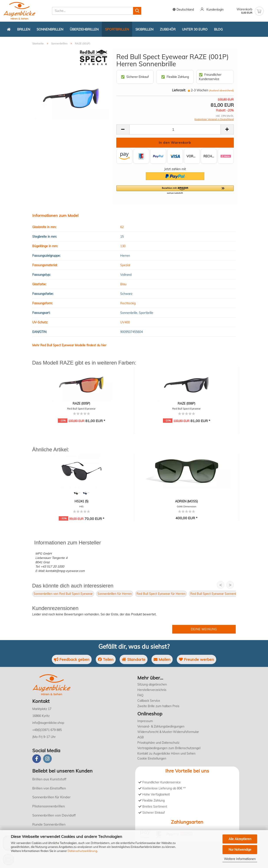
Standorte (134, 659)
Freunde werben (197, 659)
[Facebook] (37, 759)
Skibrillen (144, 29)
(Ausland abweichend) (221, 90)
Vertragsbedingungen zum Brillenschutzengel (169, 748)
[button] (175, 190)
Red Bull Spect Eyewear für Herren (161, 594)
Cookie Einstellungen (152, 758)
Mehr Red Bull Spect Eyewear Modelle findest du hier (69, 345)
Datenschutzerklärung (82, 851)
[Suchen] (137, 11)
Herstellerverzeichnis (152, 690)
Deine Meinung (204, 629)
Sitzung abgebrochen (152, 684)
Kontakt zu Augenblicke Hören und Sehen (166, 753)
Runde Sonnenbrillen (49, 824)
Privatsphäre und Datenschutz (158, 743)
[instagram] (47, 759)
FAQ (140, 695)
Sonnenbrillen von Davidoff (54, 815)
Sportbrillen (117, 29)
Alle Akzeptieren (240, 839)
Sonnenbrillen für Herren (115, 594)
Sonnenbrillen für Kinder (51, 797)
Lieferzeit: (179, 90)
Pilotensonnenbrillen (49, 806)
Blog (218, 29)
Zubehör (168, 29)
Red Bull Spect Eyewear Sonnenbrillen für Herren (225, 594)
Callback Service (149, 701)
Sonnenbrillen (50, 29)
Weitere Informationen (240, 859)
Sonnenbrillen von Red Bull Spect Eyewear (63, 594)
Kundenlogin (212, 10)
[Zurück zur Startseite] (9, 29)
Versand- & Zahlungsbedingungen (161, 726)
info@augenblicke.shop (48, 723)
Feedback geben (72, 659)
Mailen (162, 659)
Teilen (106, 659)
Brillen (24, 29)
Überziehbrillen (84, 29)
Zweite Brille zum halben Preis (158, 706)
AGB (141, 737)
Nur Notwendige (240, 850)
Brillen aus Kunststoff (49, 779)
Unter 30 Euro (195, 29)
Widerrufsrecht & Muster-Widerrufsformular (168, 732)
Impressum (145, 721)
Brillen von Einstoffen (49, 788)
